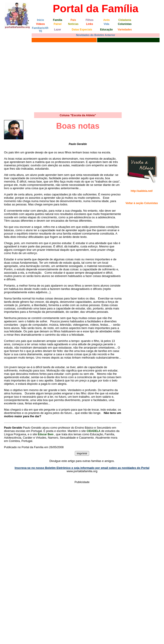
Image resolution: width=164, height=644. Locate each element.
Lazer (58, 30)
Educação (106, 30)
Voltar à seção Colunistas (142, 203)
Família (58, 20)
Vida (106, 24)
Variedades (125, 30)
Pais (73, 20)
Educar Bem (46, 434)
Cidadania (125, 20)
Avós (106, 20)
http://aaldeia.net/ (142, 191)
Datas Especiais (82, 30)
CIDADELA (94, 431)
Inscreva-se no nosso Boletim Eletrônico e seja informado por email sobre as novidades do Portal (82, 468)
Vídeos (40, 24)
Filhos (89, 20)
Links (89, 24)
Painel (58, 24)
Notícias (73, 24)
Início (40, 20)
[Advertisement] (82, 77)
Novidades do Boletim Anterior (96, 35)
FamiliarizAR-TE (40, 30)
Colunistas (125, 24)
